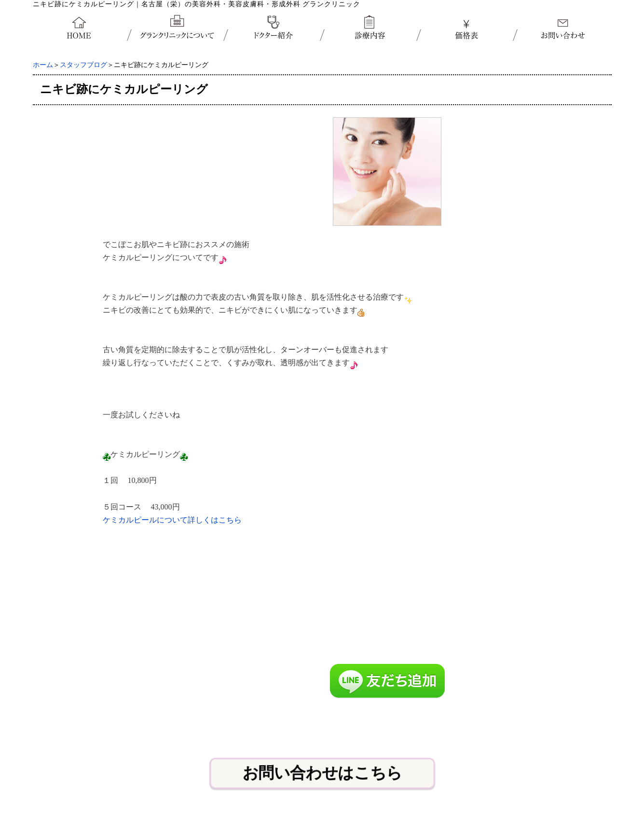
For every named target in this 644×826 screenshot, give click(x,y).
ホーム (43, 65)
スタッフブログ (83, 65)
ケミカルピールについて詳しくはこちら (172, 520)
